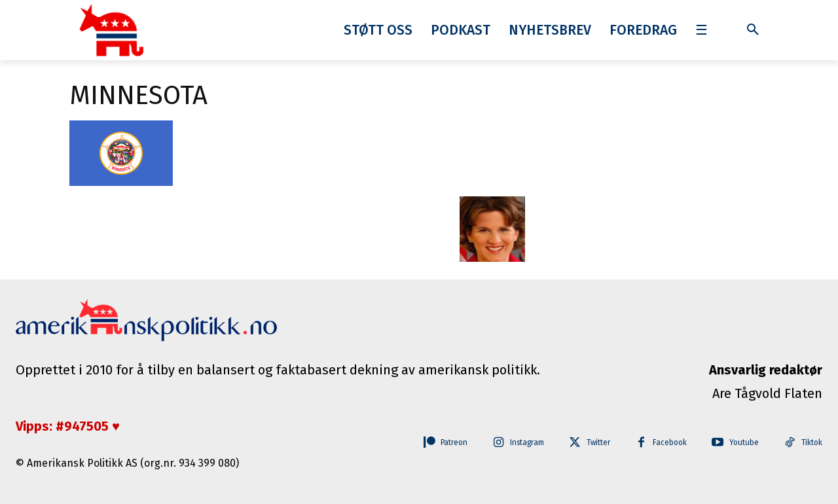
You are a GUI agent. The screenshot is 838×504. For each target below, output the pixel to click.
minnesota (138, 96)
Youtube (736, 443)
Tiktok (811, 443)
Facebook (655, 443)
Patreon (411, 443)
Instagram (495, 443)
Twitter (576, 443)
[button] (753, 30)
